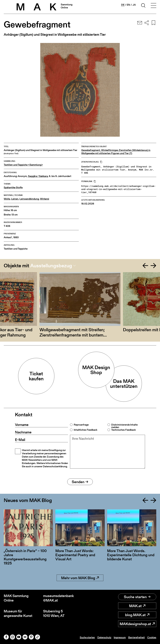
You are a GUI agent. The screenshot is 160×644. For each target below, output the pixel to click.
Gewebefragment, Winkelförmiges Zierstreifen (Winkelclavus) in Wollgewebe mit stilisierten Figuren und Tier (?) (116, 152)
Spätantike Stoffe (13, 188)
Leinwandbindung (29, 199)
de (123, 5)
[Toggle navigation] (153, 6)
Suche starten (137, 597)
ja (134, 5)
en (128, 5)
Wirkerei (45, 199)
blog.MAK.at (137, 615)
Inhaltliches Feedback (85, 430)
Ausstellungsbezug (51, 266)
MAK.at (137, 606)
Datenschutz (104, 637)
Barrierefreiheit (136, 637)
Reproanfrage (81, 425)
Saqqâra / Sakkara (38, 176)
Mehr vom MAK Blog (80, 578)
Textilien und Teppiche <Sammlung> (23, 165)
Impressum (120, 637)
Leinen (15, 199)
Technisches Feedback (123, 430)
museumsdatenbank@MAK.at (58, 598)
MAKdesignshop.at (137, 624)
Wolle (7, 199)
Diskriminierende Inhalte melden (124, 426)
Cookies (152, 637)
